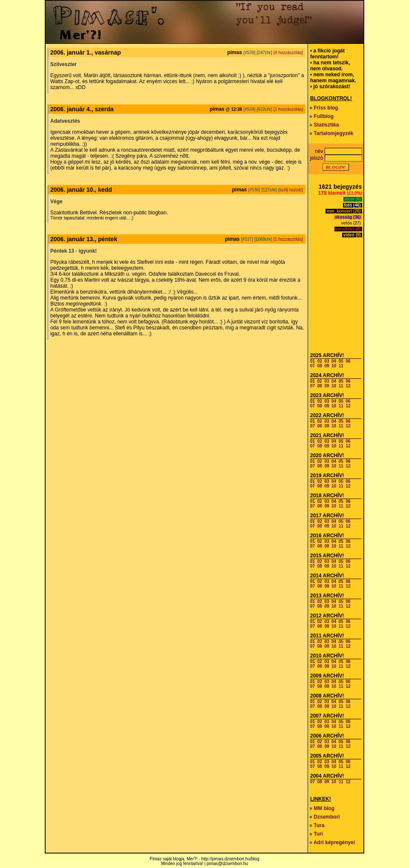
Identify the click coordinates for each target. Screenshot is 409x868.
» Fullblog (321, 116)
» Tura (317, 825)
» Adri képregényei (332, 842)
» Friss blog (324, 108)
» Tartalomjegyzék (331, 133)
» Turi (316, 834)
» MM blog (322, 808)
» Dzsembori (324, 817)
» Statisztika (324, 125)
